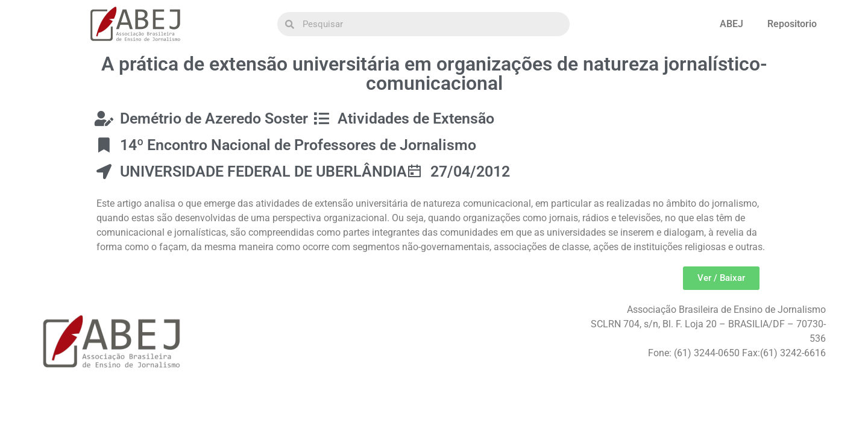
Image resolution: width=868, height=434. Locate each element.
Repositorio (792, 24)
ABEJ (731, 24)
